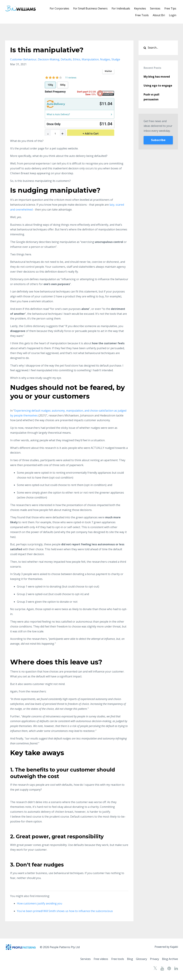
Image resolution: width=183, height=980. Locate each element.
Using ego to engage (158, 86)
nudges (105, 59)
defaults (66, 59)
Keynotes (140, 8)
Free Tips (170, 8)
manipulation (90, 59)
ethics (77, 59)
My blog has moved (157, 77)
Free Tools (142, 15)
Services (155, 8)
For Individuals (121, 8)
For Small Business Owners (90, 8)
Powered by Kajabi (166, 947)
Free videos (96, 959)
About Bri (159, 15)
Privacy (153, 959)
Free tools (114, 959)
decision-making (49, 59)
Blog (127, 959)
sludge (116, 59)
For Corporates (59, 8)
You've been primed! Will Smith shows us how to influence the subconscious (65, 911)
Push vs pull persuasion (151, 97)
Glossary (139, 959)
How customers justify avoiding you (39, 903)
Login (173, 15)
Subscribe (158, 140)
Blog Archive (170, 959)
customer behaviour (23, 59)
